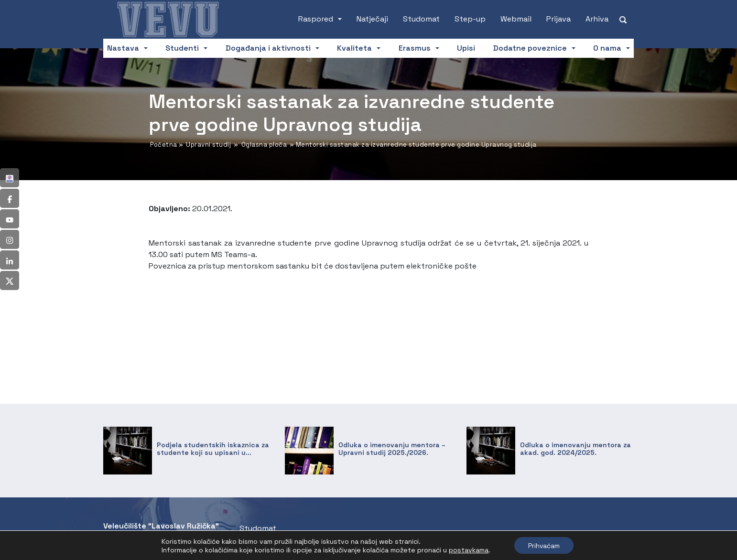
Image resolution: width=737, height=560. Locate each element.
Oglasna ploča (264, 145)
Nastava (123, 48)
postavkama (468, 549)
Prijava (558, 19)
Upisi (466, 48)
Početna (164, 145)
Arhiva (597, 19)
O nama (607, 48)
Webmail (516, 19)
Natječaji (372, 19)
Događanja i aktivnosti (268, 48)
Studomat (421, 19)
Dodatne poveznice (530, 48)
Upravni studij (208, 145)
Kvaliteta (354, 48)
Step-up (470, 19)
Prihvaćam (544, 545)
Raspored (316, 19)
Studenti (182, 48)
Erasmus (415, 48)
